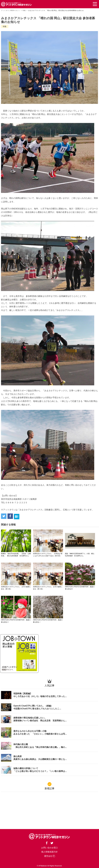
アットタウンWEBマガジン (11, 10)
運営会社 (49, 856)
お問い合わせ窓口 (49, 847)
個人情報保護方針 (49, 852)
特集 (24, 10)
